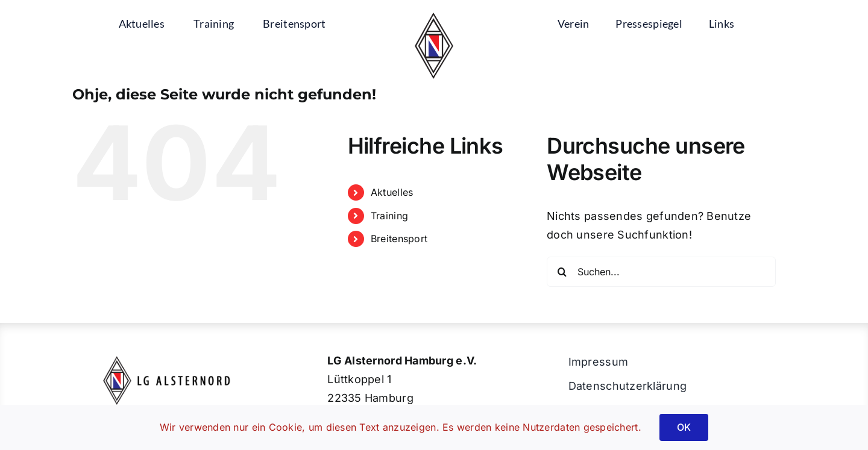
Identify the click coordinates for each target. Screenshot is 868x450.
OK (684, 427)
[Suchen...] (661, 272)
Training (389, 216)
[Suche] (562, 272)
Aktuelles (392, 192)
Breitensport (399, 239)
